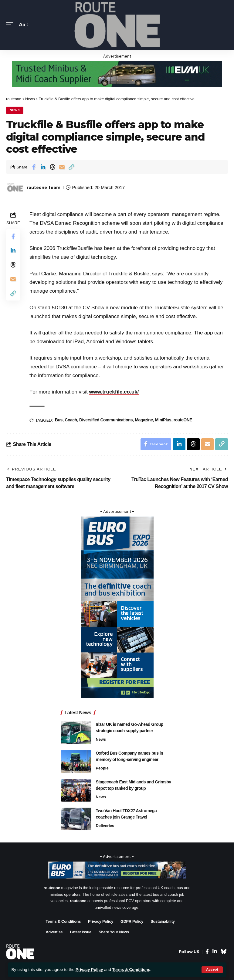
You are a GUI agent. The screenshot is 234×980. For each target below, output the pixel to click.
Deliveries (105, 826)
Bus (59, 420)
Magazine (144, 420)
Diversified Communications (106, 420)
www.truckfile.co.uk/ (114, 392)
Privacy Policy (90, 970)
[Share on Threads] (53, 167)
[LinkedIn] (215, 952)
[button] (212, 970)
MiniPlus (164, 420)
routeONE (183, 420)
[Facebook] (207, 952)
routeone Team (45, 188)
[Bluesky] (224, 952)
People (102, 768)
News (15, 110)
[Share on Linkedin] (43, 167)
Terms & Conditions (132, 970)
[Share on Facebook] (34, 167)
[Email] (62, 167)
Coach (71, 420)
